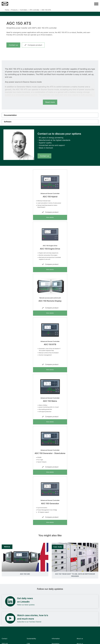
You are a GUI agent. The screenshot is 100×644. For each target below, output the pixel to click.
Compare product (33, 45)
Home (7, 10)
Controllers (24, 10)
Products (14, 10)
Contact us (13, 45)
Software (8, 122)
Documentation (10, 115)
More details (50, 217)
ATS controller (34, 10)
